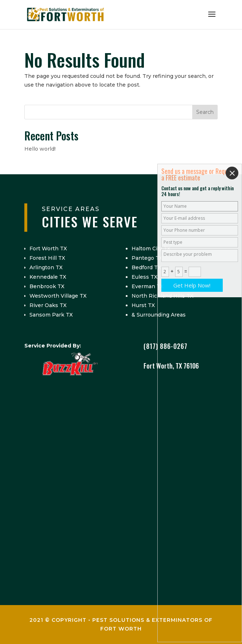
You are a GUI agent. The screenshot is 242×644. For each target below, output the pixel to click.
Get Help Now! (192, 285)
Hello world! (40, 149)
